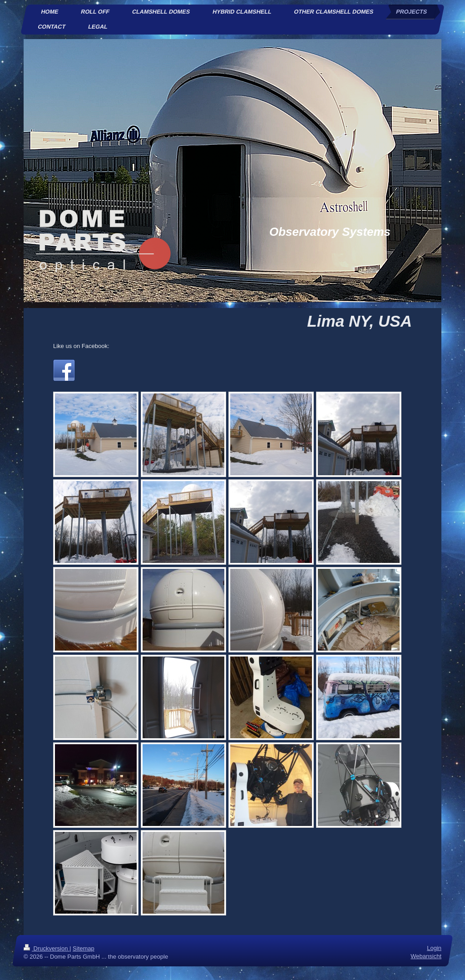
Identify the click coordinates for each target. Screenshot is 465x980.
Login (434, 948)
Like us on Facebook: (81, 346)
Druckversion (47, 948)
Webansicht (426, 956)
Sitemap (84, 948)
